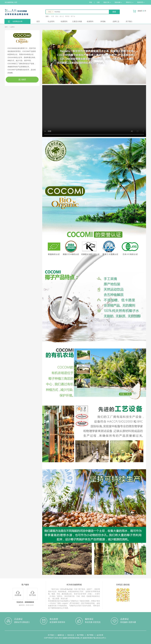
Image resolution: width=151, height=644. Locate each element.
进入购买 (22, 80)
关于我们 (129, 21)
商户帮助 (80, 635)
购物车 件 (140, 12)
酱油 (57, 16)
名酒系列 (90, 21)
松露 (53, 16)
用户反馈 (32, 594)
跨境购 (103, 21)
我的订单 (107, 2)
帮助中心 (130, 2)
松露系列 (64, 21)
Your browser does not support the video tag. (94, 111)
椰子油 (73, 16)
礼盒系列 (51, 21)
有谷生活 (71, 635)
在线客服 (18, 594)
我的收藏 (118, 2)
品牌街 (13, 27)
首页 (38, 21)
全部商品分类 (17, 21)
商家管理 (141, 2)
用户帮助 (90, 635)
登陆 (91, 2)
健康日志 (61, 635)
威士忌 (62, 16)
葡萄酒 (67, 16)
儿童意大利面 (77, 21)
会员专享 (100, 635)
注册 (98, 2)
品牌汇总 (116, 21)
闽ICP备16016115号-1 (98, 638)
